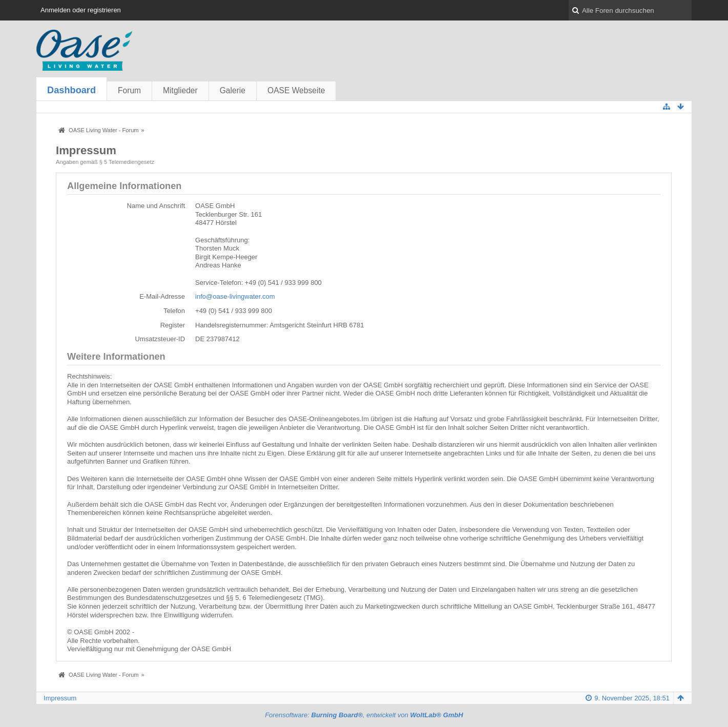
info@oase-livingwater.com (235, 296)
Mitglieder (180, 90)
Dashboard (71, 90)
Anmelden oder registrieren (81, 10)
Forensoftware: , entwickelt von (364, 715)
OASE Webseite (296, 90)
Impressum (60, 698)
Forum (129, 90)
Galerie (233, 90)
